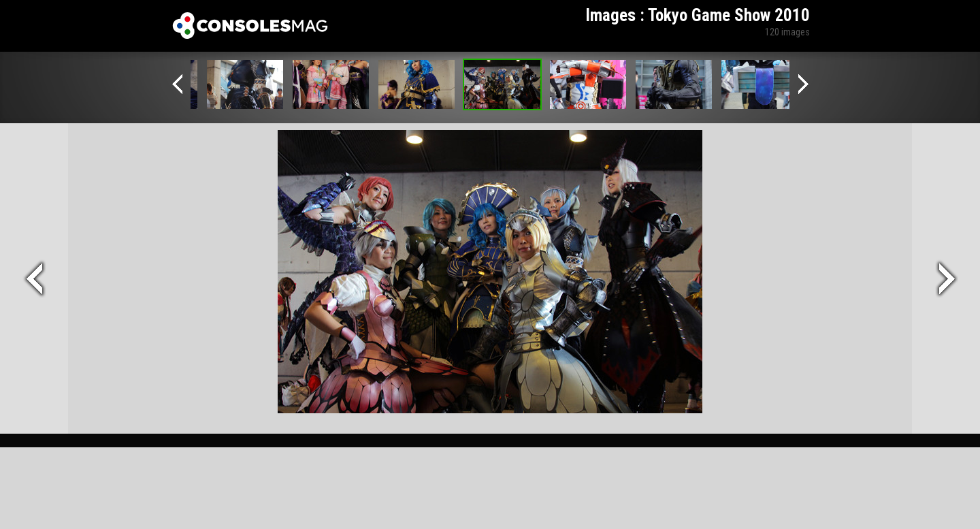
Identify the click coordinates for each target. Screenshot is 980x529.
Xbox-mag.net (250, 26)
